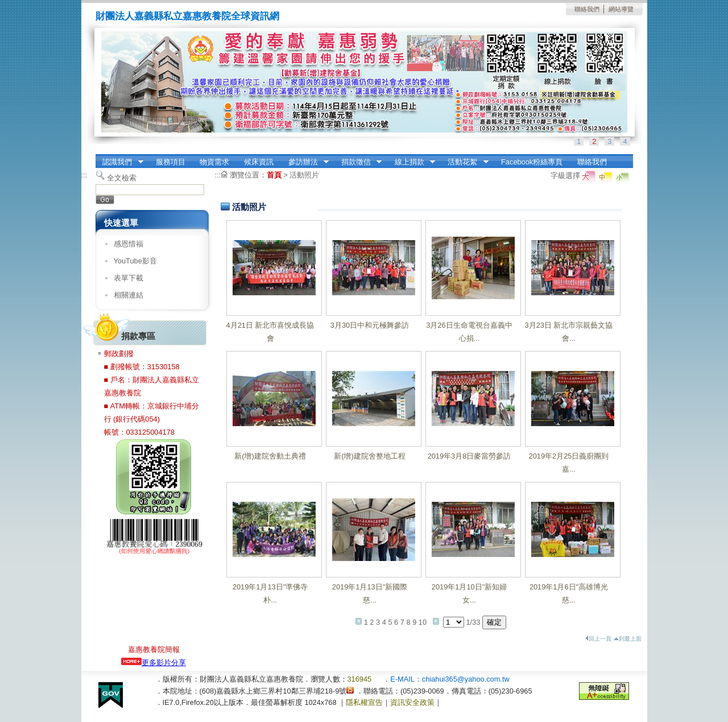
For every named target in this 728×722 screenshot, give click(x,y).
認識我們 (119, 162)
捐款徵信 (358, 162)
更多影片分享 (154, 663)
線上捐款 (411, 162)
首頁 (274, 175)
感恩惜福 (129, 244)
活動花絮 (465, 162)
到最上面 (628, 639)
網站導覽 (621, 9)
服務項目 (171, 162)
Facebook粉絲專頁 (532, 162)
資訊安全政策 (412, 702)
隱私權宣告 (364, 702)
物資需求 (214, 162)
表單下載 (129, 278)
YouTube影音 (135, 261)
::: (99, 158)
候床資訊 (259, 162)
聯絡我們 (587, 9)
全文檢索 (122, 178)
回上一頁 (598, 639)
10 (423, 622)
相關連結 (129, 295)
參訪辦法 (305, 162)
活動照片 (304, 175)
